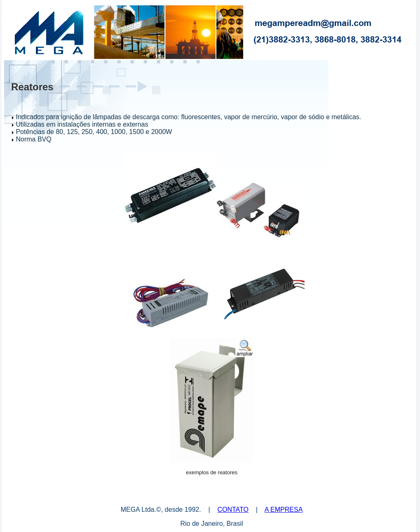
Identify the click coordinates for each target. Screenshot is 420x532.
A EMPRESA (284, 510)
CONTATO (233, 510)
